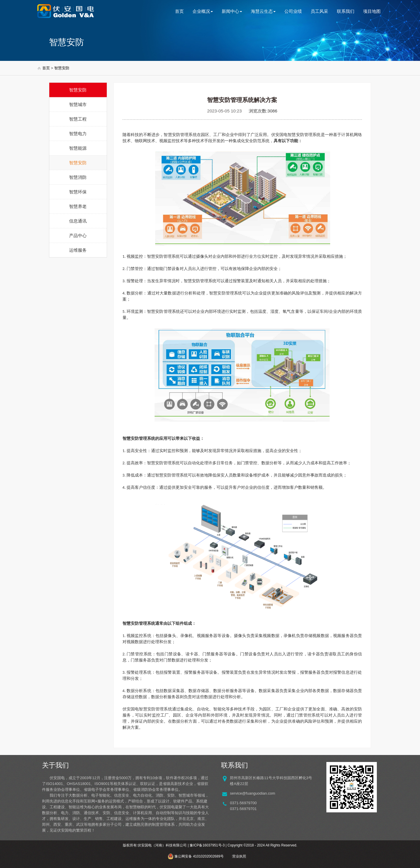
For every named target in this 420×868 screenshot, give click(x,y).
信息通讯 (78, 221)
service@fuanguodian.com (252, 793)
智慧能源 (78, 148)
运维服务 (78, 250)
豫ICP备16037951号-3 (207, 845)
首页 (179, 11)
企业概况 (203, 11)
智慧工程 (78, 119)
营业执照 (239, 856)
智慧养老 (78, 206)
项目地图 (372, 11)
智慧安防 (62, 68)
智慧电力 (78, 134)
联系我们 (346, 11)
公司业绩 (293, 11)
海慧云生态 (263, 11)
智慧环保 (78, 192)
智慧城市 (78, 104)
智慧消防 (78, 177)
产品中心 (78, 235)
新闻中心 (232, 11)
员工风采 (319, 11)
